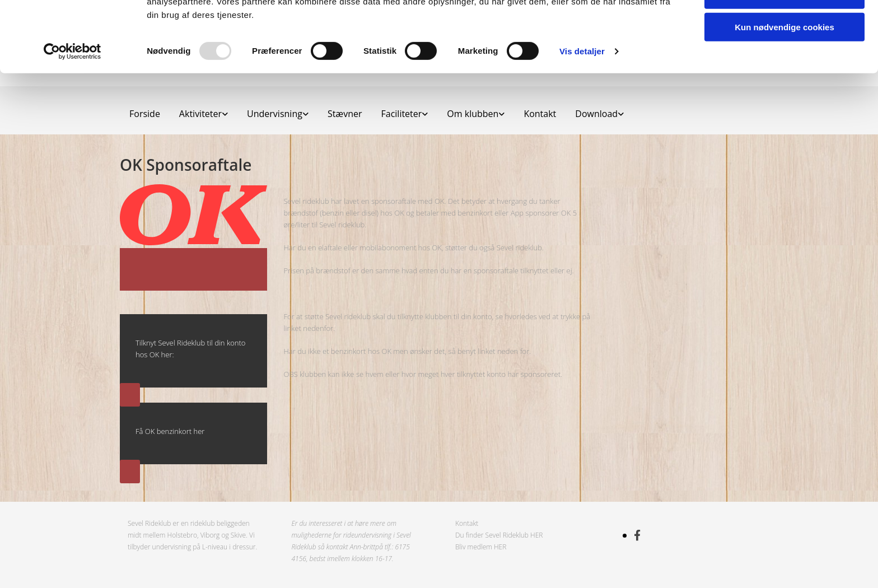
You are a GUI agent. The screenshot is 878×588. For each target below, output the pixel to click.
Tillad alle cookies (784, 28)
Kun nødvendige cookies (784, 93)
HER (536, 535)
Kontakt (467, 523)
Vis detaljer (582, 117)
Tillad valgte (784, 61)
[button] (130, 395)
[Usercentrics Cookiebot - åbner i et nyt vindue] (73, 118)
